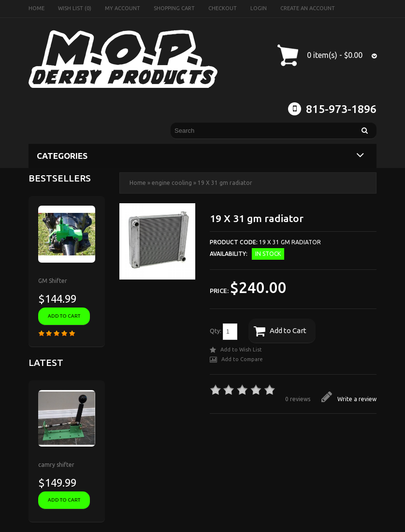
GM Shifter (53, 281)
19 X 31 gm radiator (225, 183)
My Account (123, 8)
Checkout (223, 8)
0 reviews (298, 399)
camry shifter (56, 465)
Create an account (308, 8)
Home (36, 8)
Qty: (224, 332)
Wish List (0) (75, 8)
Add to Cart (280, 331)
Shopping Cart (174, 8)
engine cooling (172, 183)
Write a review (349, 399)
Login (259, 8)
